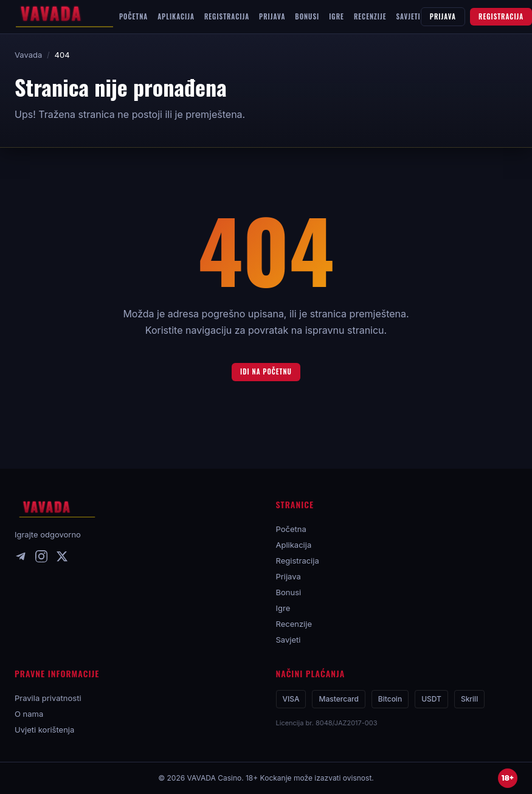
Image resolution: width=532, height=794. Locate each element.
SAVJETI (409, 16)
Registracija (298, 561)
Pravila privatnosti (48, 698)
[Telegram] (21, 559)
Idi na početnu (266, 371)
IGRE (337, 16)
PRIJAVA (272, 16)
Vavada (28, 55)
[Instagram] (41, 559)
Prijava (288, 576)
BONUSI (307, 16)
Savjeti (288, 640)
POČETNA (133, 16)
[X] (62, 559)
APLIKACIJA (176, 16)
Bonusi (289, 592)
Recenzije (294, 624)
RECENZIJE (370, 16)
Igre (283, 608)
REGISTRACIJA (227, 16)
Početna (291, 529)
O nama (29, 714)
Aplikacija (294, 545)
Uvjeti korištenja (44, 730)
